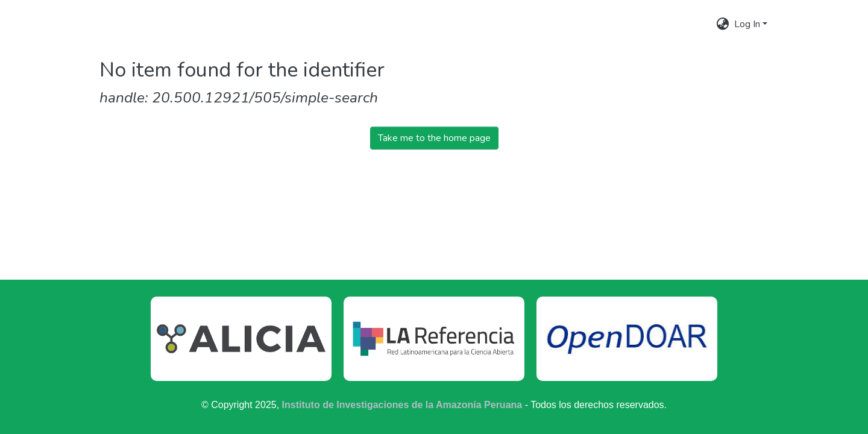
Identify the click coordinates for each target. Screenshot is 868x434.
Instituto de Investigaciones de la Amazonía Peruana (402, 405)
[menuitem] (723, 24)
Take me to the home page (434, 138)
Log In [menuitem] (747, 24)
